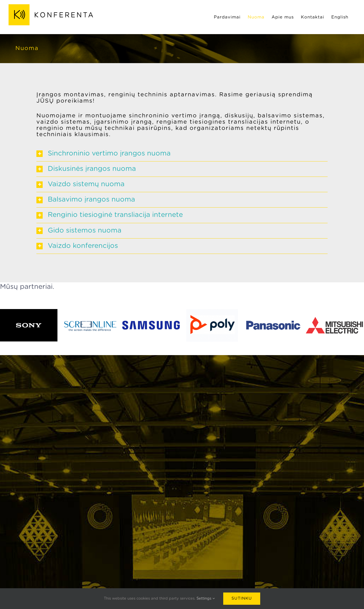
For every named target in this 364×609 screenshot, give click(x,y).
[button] (182, 154)
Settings (206, 599)
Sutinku (242, 598)
